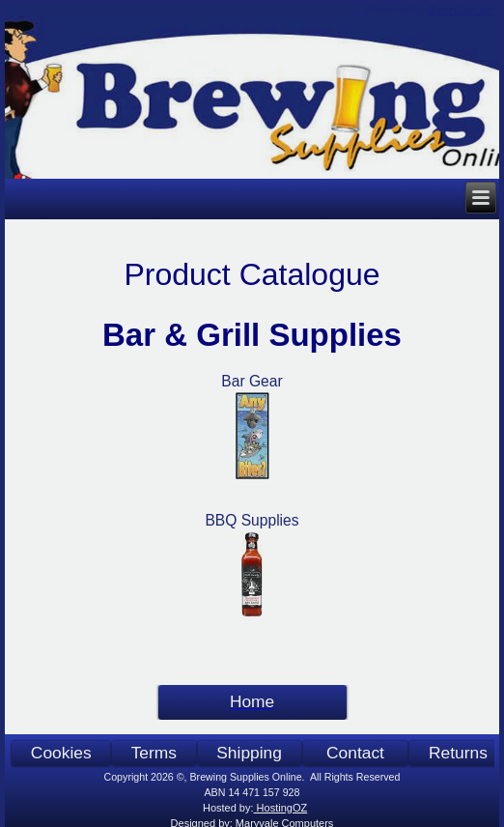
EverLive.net (462, 9)
